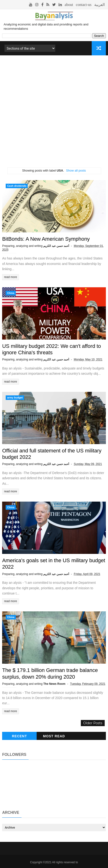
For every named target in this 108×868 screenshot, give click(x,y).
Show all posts (76, 170)
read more (11, 277)
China (11, 293)
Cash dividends (17, 186)
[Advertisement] (54, 113)
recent (19, 736)
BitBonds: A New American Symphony (46, 239)
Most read (54, 736)
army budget (15, 398)
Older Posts (93, 723)
